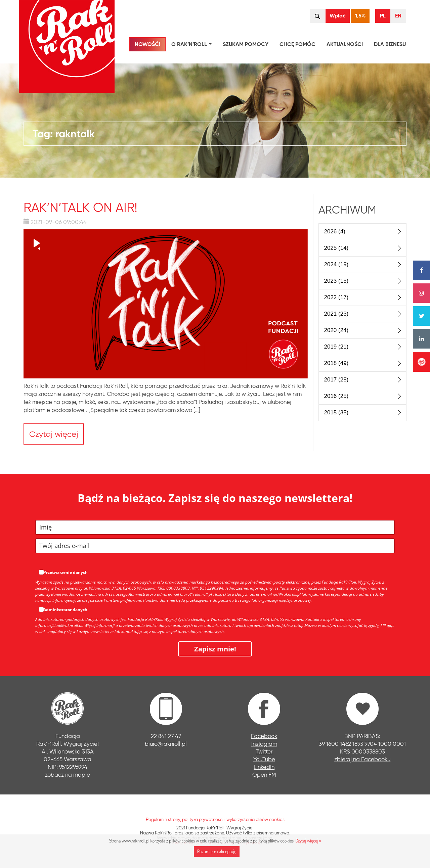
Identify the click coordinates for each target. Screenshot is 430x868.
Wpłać (338, 16)
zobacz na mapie (68, 774)
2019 (336, 347)
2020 (336, 330)
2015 (336, 413)
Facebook (264, 736)
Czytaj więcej (54, 434)
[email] (215, 546)
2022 (336, 297)
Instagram (264, 744)
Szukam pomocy (246, 44)
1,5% (360, 16)
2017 (336, 380)
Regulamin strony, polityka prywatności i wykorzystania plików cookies (215, 819)
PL (383, 16)
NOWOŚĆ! (147, 44)
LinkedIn (264, 767)
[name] (215, 527)
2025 (336, 248)
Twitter (264, 751)
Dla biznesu (390, 44)
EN (398, 16)
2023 (336, 281)
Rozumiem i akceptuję (217, 851)
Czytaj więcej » (308, 841)
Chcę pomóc (297, 44)
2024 (336, 264)
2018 (336, 363)
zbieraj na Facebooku (362, 759)
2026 (335, 232)
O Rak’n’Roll (193, 45)
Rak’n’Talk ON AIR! (80, 207)
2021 (336, 314)
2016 (336, 396)
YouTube (264, 759)
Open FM (264, 774)
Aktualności (345, 44)
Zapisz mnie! (215, 649)
